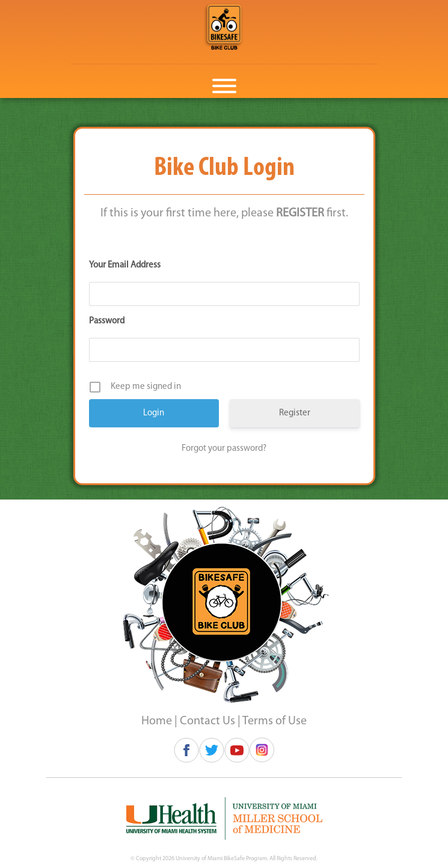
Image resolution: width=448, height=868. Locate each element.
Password (107, 321)
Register (295, 413)
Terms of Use (275, 721)
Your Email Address (125, 265)
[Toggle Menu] (224, 86)
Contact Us (207, 721)
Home (157, 721)
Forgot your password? (224, 449)
